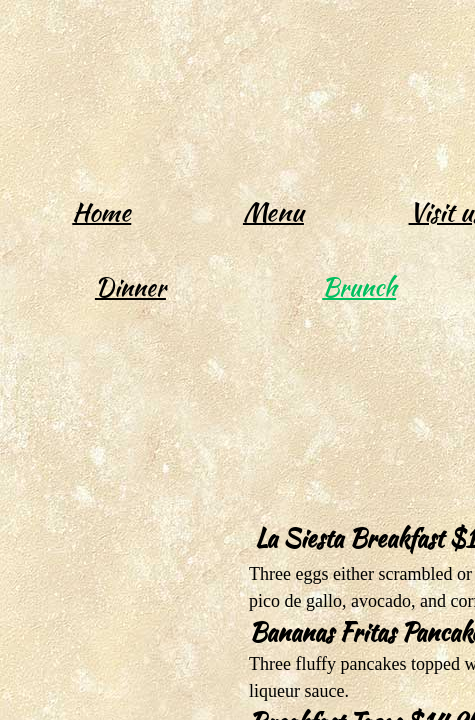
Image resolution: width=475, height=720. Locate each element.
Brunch (359, 287)
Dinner (130, 287)
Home (101, 212)
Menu (273, 212)
